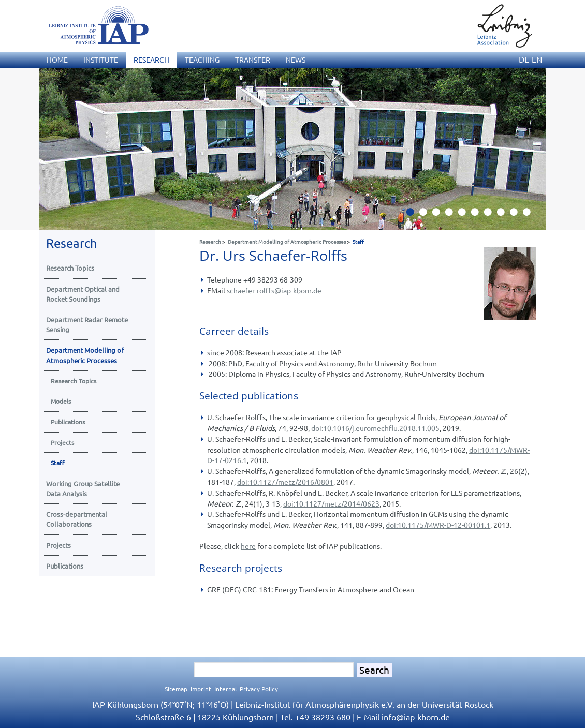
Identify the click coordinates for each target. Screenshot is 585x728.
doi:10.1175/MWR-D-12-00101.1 (438, 525)
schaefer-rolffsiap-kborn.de (274, 290)
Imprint (201, 689)
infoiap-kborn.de (416, 717)
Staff (358, 241)
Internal (225, 689)
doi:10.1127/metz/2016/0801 (285, 482)
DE (524, 59)
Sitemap (176, 689)
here (248, 546)
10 (531, 215)
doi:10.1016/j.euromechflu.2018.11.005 (375, 428)
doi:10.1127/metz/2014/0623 (331, 503)
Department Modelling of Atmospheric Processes (287, 241)
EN (537, 59)
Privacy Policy (259, 689)
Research (210, 241)
